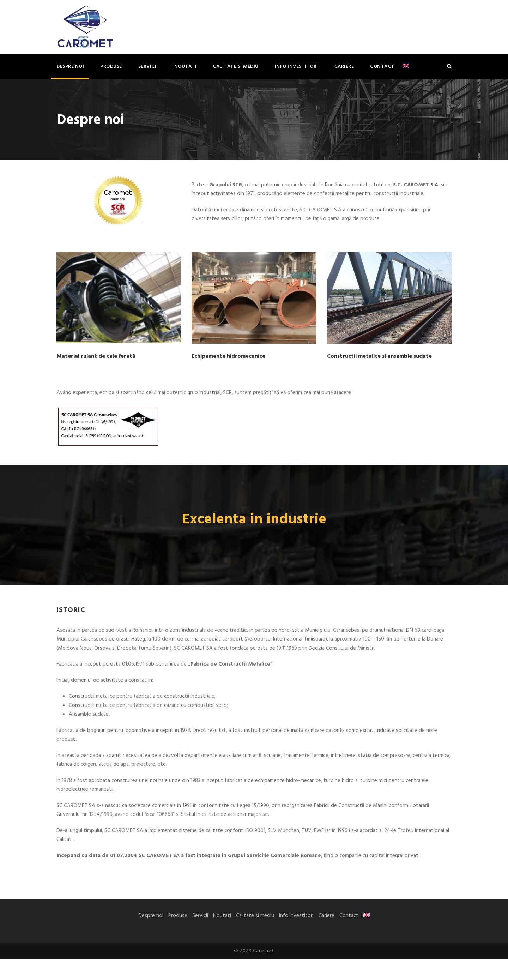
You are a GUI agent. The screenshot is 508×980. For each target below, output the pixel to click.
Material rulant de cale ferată (96, 363)
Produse (111, 67)
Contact (382, 67)
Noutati (186, 67)
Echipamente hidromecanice (228, 363)
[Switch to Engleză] (406, 71)
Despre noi (70, 67)
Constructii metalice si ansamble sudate (379, 363)
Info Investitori (297, 67)
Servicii (148, 67)
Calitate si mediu (236, 67)
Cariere (344, 67)
